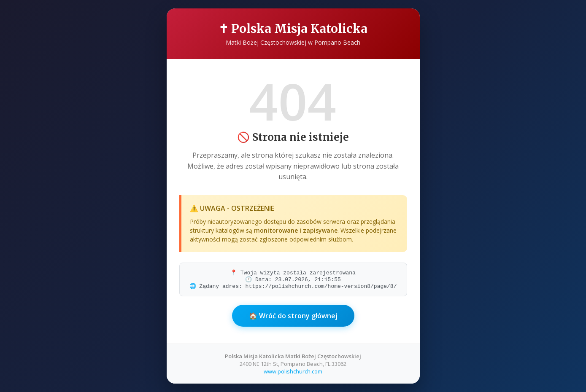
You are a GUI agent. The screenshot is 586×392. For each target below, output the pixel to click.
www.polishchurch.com (293, 371)
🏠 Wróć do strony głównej (293, 316)
